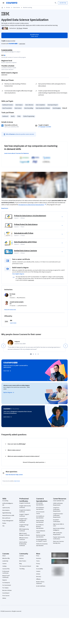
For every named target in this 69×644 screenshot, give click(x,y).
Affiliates (38, 579)
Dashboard (5, 116)
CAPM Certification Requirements (58, 504)
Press (38, 556)
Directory (39, 577)
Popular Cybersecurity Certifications (59, 538)
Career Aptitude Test (59, 501)
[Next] (66, 346)
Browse (8, 8)
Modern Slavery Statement (40, 583)
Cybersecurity (6, 508)
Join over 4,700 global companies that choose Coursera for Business (18, 412)
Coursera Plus (6, 569)
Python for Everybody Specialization (42, 545)
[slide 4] (38, 354)
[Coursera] (12, 3)
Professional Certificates (6, 572)
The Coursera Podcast (25, 566)
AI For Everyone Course (40, 513)
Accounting (5, 501)
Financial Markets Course (41, 532)
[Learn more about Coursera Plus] (22, 44)
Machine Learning (28, 8)
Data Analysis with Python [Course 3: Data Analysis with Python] (24, 233)
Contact (38, 571)
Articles (38, 574)
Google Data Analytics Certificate (25, 511)
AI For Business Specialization (40, 508)
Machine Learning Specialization (41, 536)
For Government (7, 585)
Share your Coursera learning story (58, 542)
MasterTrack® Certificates (6, 577)
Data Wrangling (57, 108)
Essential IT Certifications (57, 521)
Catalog (4, 566)
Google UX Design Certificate (24, 526)
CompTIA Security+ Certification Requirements (58, 515)
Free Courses (6, 596)
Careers (4, 564)
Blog (20, 564)
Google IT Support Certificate (24, 515)
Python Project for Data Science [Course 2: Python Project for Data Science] (26, 224)
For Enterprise (6, 583)
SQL (3, 526)
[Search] (56, 3)
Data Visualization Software (43, 108)
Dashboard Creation (8, 105)
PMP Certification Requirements (58, 534)
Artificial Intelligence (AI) (8, 504)
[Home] (2, 8)
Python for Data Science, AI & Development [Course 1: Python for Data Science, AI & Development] (30, 216)
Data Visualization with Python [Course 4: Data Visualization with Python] (25, 242)
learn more (17, 481)
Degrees (5, 580)
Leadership (5, 561)
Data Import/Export (53, 105)
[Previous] (3, 346)
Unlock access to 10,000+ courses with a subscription (16, 366)
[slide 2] (33, 354)
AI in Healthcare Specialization (40, 517)
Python (4, 523)
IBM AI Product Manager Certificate (24, 534)
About (4, 556)
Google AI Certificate (25, 503)
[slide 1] (31, 354)
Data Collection (29, 105)
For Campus (5, 588)
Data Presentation (7, 108)
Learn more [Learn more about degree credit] (4, 75)
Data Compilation (40, 105)
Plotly (19, 116)
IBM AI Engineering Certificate (24, 530)
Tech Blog (22, 569)
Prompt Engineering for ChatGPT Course (41, 540)
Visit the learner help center (14, 475)
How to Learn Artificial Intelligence (59, 529)
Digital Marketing (7, 513)
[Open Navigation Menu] (3, 3)
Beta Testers (23, 561)
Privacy (38, 564)
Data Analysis (19, 105)
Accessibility (40, 569)
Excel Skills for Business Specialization (40, 527)
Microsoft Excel (6, 518)
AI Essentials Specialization (40, 504)
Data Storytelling (29, 108)
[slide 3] (36, 354)
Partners (22, 558)
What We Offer (6, 558)
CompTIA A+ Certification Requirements (57, 509)
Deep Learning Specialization (40, 521)
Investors (39, 558)
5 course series (7, 50)
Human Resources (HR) (8, 515)
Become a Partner (7, 590)
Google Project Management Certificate (23, 520)
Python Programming (29, 116)
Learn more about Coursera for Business (16, 153)
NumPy (13, 116)
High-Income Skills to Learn (58, 525)
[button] (25, 28)
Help (37, 566)
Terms (38, 561)
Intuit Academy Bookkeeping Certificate (23, 544)
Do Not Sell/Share (41, 586)
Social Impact (6, 593)
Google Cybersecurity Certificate (25, 507)
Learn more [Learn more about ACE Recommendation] (31, 280)
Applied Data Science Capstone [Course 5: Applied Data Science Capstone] (25, 251)
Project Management (8, 521)
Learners (22, 556)
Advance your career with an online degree (17, 385)
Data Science (17, 8)
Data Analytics (6, 510)
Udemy (4, 598)
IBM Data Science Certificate (24, 539)
